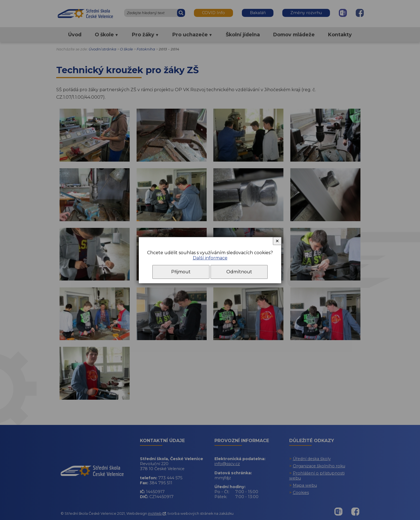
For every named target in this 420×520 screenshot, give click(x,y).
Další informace (210, 258)
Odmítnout (239, 272)
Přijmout (181, 272)
